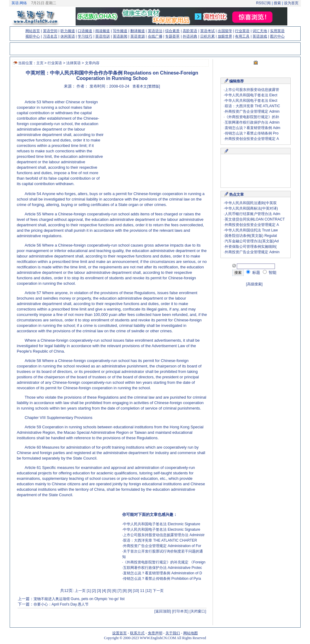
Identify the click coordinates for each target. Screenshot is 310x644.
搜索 (277, 3)
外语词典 (190, 36)
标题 (253, 272)
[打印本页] (180, 611)
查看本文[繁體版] (146, 86)
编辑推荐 (237, 81)
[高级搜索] (255, 284)
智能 (270, 272)
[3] (99, 591)
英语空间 (50, 31)
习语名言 (50, 36)
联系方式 (137, 633)
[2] (94, 591)
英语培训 (103, 36)
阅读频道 (103, 31)
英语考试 (207, 31)
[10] (136, 591)
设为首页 (291, 3)
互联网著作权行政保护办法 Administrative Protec (163, 568)
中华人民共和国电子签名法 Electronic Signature (162, 524)
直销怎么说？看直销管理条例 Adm (253, 128)
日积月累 (207, 36)
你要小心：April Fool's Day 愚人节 (61, 604)
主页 (40, 63)
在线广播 (155, 36)
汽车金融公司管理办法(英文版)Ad (252, 241)
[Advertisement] (155, 138)
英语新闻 (120, 36)
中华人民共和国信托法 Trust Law (251, 230)
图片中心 (277, 36)
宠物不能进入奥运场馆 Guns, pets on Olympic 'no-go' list (79, 599)
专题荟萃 (172, 36)
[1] (89, 591)
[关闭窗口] (198, 611)
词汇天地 (260, 31)
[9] (130, 591)
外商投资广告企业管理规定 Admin (252, 111)
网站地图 (191, 633)
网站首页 (33, 31)
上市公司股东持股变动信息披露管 (252, 90)
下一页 (158, 591)
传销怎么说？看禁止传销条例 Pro (252, 133)
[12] (148, 591)
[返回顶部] (163, 611)
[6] (114, 591)
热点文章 (237, 194)
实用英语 (277, 31)
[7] (119, 591)
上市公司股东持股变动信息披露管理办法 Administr (164, 535)
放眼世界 (225, 36)
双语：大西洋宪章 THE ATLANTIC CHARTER (160, 540)
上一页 (80, 591)
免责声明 (155, 633)
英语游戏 (260, 36)
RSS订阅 (264, 3)
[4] (104, 591)
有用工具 (242, 36)
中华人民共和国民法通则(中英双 (251, 203)
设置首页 (119, 633)
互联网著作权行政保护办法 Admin (252, 122)
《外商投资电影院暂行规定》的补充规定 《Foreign (164, 562)
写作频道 (120, 31)
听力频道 (68, 31)
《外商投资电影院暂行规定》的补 (252, 117)
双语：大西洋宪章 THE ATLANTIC (252, 106)
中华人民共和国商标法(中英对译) (251, 208)
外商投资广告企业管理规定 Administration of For (162, 546)
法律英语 (73, 63)
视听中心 (33, 36)
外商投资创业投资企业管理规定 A (252, 139)
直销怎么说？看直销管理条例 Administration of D (163, 573)
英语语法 (155, 31)
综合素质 (172, 31)
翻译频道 (138, 31)
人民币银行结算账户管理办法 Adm (253, 214)
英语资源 (138, 36)
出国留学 (225, 31)
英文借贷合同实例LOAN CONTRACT (255, 219)
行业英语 (242, 31)
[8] (124, 591)
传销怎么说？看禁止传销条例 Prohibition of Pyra (162, 579)
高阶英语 (190, 31)
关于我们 (173, 633)
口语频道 (85, 31)
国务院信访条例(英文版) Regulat (251, 236)
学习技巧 (85, 36)
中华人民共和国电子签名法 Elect (251, 95)
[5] (109, 591)
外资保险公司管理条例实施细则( (251, 247)
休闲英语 (68, 36)
